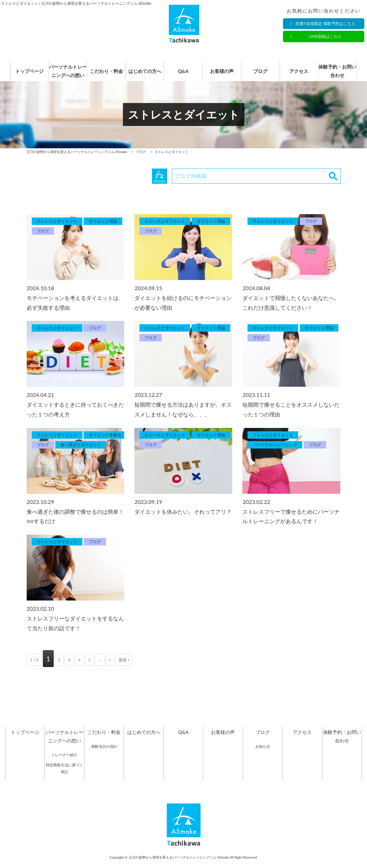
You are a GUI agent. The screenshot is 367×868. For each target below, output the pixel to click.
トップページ (25, 75)
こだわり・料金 (104, 75)
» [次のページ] (110, 667)
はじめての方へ (144, 75)
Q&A (183, 75)
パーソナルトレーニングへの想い (64, 75)
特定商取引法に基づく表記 (64, 776)
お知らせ (263, 754)
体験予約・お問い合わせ (342, 75)
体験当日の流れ (104, 754)
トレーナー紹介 (64, 762)
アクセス (302, 75)
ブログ (263, 75)
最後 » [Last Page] (124, 667)
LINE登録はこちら (325, 37)
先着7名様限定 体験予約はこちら (325, 24)
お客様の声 (223, 75)
